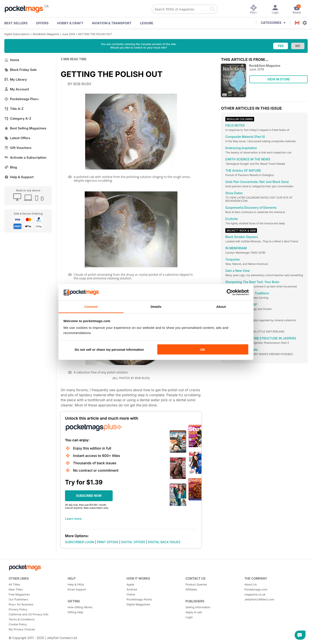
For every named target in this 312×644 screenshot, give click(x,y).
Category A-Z (18, 118)
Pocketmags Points (139, 599)
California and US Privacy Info (28, 614)
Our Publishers (18, 599)
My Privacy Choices (22, 629)
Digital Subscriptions (17, 34)
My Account (17, 89)
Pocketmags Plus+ (22, 99)
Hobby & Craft (70, 23)
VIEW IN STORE (279, 79)
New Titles (16, 589)
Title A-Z (14, 109)
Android (132, 589)
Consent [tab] (91, 307)
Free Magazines (19, 594)
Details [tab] (156, 307)
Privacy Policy (18, 609)
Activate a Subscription (25, 157)
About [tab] (221, 307)
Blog (11, 167)
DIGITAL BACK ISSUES (164, 542)
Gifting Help (75, 612)
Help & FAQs (76, 584)
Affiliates (191, 589)
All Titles (14, 584)
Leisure (147, 23)
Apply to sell (194, 612)
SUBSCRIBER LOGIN (80, 542)
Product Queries (196, 584)
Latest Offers (17, 138)
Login (189, 617)
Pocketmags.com (256, 589)
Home (12, 60)
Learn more (73, 519)
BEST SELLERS (16, 23)
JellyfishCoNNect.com (259, 599)
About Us (251, 584)
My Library (16, 79)
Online (131, 594)
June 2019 (69, 34)
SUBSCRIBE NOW (89, 496)
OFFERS (42, 23)
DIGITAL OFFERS (133, 542)
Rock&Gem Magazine (46, 34)
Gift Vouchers (18, 148)
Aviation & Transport (112, 23)
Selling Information (198, 607)
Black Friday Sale (20, 70)
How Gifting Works (80, 607)
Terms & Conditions (22, 619)
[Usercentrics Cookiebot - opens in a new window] (230, 292)
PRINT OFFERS (108, 542)
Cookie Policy (18, 624)
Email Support (77, 589)
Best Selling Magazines (25, 128)
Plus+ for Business (21, 604)
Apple (130, 584)
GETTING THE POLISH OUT (95, 34)
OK (203, 349)
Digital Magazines (138, 604)
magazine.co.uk (255, 594)
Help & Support (19, 177)
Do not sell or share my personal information (109, 349)
